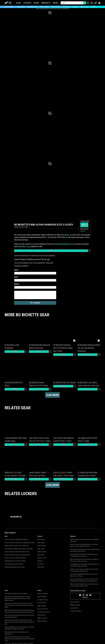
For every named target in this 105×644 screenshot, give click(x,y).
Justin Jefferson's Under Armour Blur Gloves (17, 552)
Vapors (67, 235)
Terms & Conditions (76, 611)
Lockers (27, 3)
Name (16, 270)
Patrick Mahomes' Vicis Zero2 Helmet (15, 561)
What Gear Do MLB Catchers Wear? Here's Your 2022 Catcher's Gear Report (19, 616)
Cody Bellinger (56, 7)
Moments (46, 3)
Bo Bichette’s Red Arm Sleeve (65, 383)
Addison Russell (42, 552)
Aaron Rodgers (42, 546)
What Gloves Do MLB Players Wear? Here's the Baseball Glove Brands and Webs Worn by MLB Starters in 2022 (17, 598)
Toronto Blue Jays (37, 256)
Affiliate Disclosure (75, 605)
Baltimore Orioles (42, 618)
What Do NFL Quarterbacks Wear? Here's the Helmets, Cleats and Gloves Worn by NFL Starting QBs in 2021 (20, 611)
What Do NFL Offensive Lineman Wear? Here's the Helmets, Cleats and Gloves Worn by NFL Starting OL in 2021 (19, 605)
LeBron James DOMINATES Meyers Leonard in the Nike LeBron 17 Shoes (84, 575)
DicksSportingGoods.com (64, 244)
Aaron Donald (41, 539)
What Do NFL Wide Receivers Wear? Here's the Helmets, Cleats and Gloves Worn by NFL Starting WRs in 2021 (20, 639)
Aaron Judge (85, 7)
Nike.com (26, 247)
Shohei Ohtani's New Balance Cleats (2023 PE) (17, 555)
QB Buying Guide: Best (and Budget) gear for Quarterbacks (17, 633)
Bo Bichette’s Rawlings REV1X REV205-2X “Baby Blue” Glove (63, 348)
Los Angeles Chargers (44, 612)
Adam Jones (41, 549)
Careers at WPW (75, 602)
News (36, 3)
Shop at (63, 355)
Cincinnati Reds (42, 603)
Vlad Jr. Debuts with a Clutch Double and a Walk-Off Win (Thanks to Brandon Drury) (84, 560)
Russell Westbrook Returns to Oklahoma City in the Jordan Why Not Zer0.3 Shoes (84, 555)
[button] (99, 3)
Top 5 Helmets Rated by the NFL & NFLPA (16, 594)
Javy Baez (75, 7)
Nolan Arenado (44, 7)
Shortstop (18, 256)
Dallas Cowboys (42, 606)
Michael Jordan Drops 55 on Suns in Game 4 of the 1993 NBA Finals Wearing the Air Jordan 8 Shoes (84, 580)
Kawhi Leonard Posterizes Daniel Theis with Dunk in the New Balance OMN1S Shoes (84, 570)
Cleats (46, 256)
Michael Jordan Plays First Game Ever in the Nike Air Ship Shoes (84, 540)
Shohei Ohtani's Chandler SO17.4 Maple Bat (16, 546)
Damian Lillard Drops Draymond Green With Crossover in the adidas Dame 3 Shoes (85, 550)
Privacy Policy (74, 608)
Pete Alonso (66, 7)
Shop (51, 251)
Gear (18, 3)
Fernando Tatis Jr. (32, 7)
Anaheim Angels (42, 597)
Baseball (52, 256)
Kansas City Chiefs (43, 609)
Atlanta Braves (41, 615)
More (55, 3)
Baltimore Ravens (42, 621)
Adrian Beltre (41, 555)
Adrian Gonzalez (42, 558)
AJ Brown (40, 561)
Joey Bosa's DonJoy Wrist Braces (14, 564)
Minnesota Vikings (42, 594)
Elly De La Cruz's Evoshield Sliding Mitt (15, 558)
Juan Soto (94, 7)
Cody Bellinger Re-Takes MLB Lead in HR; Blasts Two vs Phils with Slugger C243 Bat (85, 565)
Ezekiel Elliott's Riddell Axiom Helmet (15, 567)
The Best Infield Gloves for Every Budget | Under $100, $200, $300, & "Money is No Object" (19, 628)
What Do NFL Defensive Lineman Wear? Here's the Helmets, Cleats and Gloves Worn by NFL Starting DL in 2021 (20, 622)
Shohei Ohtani (21, 7)
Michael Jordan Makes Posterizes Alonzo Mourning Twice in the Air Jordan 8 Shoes (84, 585)
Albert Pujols (41, 567)
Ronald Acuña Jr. (9, 7)
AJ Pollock (40, 564)
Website (17, 284)
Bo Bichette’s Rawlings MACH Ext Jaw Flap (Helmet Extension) (89, 348)
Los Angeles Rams (43, 600)
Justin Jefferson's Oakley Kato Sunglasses (16, 539)
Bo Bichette (27, 256)
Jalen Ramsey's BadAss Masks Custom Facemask (19, 549)
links (59, 9)
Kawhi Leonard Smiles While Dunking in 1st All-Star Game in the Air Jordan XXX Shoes (84, 545)
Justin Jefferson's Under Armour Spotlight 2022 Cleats (20, 543)
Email (16, 277)
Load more (52, 395)
